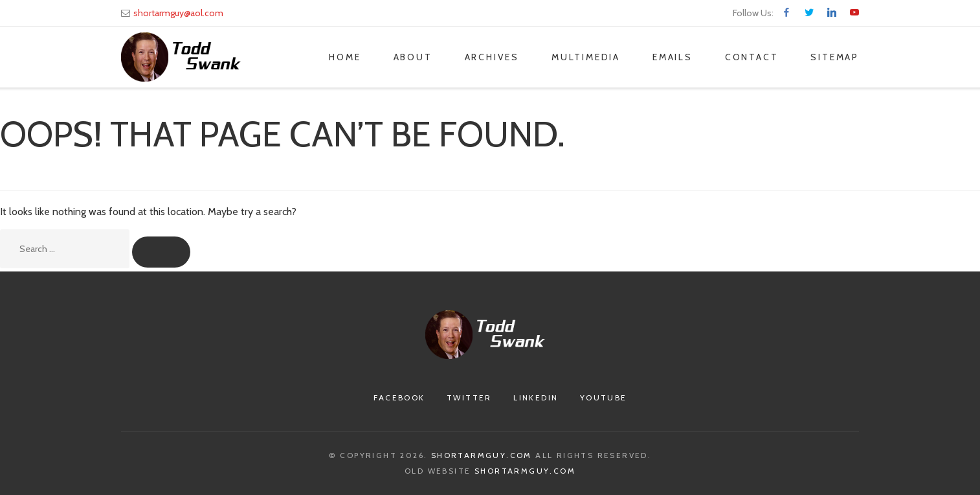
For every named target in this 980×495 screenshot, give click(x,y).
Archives (492, 57)
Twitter (469, 397)
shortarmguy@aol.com (178, 13)
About (413, 57)
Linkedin (536, 397)
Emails (673, 57)
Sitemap (835, 57)
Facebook (399, 397)
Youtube (604, 397)
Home (345, 57)
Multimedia (586, 57)
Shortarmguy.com (482, 455)
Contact (752, 57)
